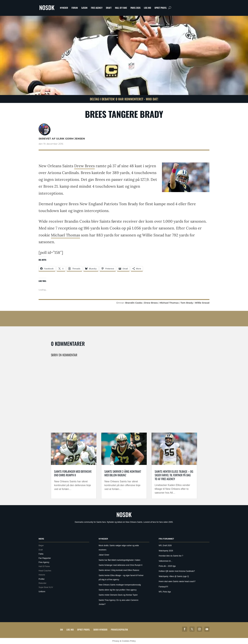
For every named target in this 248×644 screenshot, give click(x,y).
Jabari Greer (104, 555)
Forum (75, 8)
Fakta (41, 554)
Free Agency (97, 8)
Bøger (41, 546)
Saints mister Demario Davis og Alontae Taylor (118, 595)
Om (62, 630)
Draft (109, 8)
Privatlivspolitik (119, 630)
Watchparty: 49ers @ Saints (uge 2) (174, 576)
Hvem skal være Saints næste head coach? (177, 581)
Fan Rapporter (45, 558)
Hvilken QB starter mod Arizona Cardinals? (177, 571)
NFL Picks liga (165, 592)
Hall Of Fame (121, 8)
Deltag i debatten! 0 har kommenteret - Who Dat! (124, 99)
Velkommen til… (166, 561)
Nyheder (64, 8)
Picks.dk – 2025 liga (167, 566)
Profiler (42, 579)
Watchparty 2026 (166, 551)
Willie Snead (202, 303)
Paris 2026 (135, 8)
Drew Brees (84, 166)
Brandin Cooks (134, 303)
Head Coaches (45, 571)
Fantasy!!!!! (163, 587)
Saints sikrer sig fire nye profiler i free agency (118, 590)
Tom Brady (187, 303)
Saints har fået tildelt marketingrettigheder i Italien (119, 560)
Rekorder (42, 583)
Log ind (147, 8)
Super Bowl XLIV (46, 587)
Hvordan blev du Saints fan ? (171, 556)
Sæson (84, 8)
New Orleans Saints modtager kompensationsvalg (120, 585)
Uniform (42, 592)
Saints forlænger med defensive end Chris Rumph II (73, 473)
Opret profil (161, 8)
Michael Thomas (65, 235)
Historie (42, 575)
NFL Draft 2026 (165, 546)
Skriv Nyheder (100, 630)
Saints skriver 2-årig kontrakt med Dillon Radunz (123, 473)
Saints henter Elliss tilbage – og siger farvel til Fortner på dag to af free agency (174, 475)
